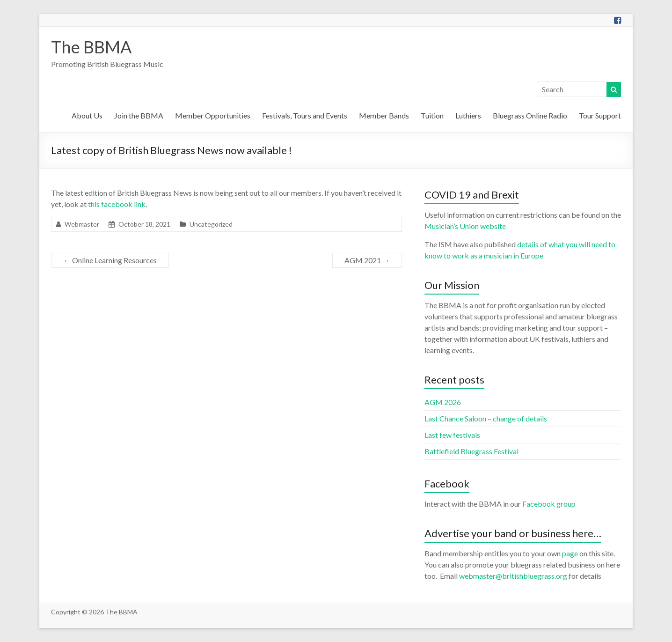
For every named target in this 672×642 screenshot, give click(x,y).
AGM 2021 (367, 260)
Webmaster (82, 224)
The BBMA (91, 47)
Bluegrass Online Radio (530, 115)
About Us (87, 115)
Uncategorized (211, 224)
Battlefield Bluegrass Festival (471, 451)
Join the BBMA (139, 115)
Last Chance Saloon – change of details (486, 418)
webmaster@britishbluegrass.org (513, 576)
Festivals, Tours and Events (305, 115)
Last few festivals (452, 435)
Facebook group (549, 504)
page (570, 553)
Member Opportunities (213, 115)
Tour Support (600, 115)
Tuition (432, 115)
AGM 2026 (443, 402)
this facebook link (117, 204)
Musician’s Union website (465, 226)
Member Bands (384, 115)
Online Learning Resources (110, 260)
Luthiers (468, 115)
